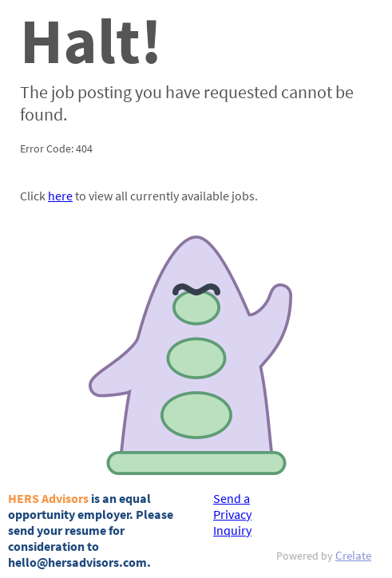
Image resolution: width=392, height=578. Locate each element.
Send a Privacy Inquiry (232, 514)
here (60, 196)
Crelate (353, 555)
